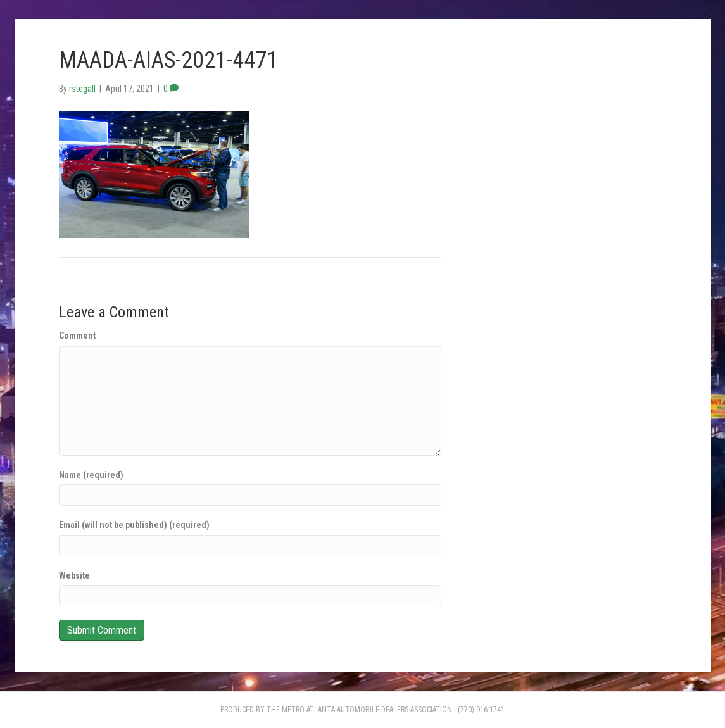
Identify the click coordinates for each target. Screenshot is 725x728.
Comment (77, 336)
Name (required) (91, 475)
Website (74, 575)
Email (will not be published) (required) (134, 525)
